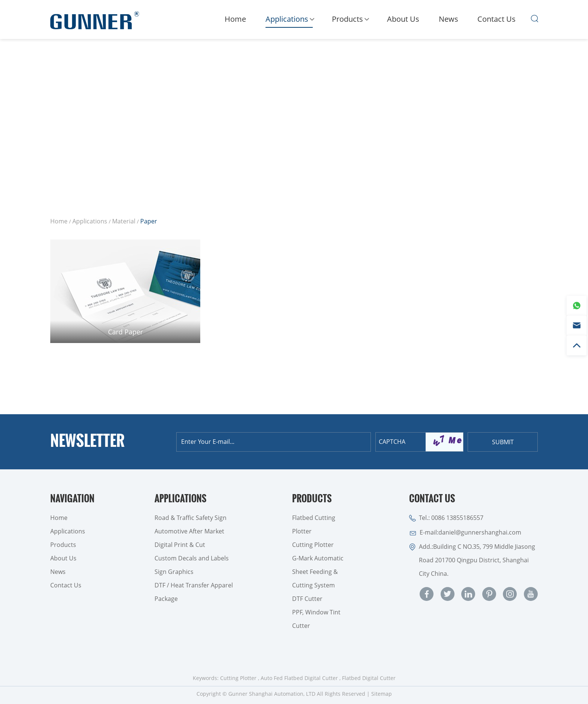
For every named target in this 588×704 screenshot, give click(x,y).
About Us (403, 19)
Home (235, 19)
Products (350, 20)
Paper (149, 221)
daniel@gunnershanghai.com (480, 532)
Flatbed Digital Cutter (369, 678)
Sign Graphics (174, 572)
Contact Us (496, 19)
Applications (289, 21)
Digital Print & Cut (180, 545)
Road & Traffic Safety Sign (190, 518)
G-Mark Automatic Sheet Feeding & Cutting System (318, 572)
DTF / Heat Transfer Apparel (194, 585)
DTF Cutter (307, 599)
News (448, 19)
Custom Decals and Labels (192, 558)
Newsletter (87, 441)
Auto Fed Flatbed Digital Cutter (299, 678)
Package (166, 599)
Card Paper (125, 332)
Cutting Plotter (313, 545)
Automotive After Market (189, 531)
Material (124, 221)
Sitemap (382, 694)
